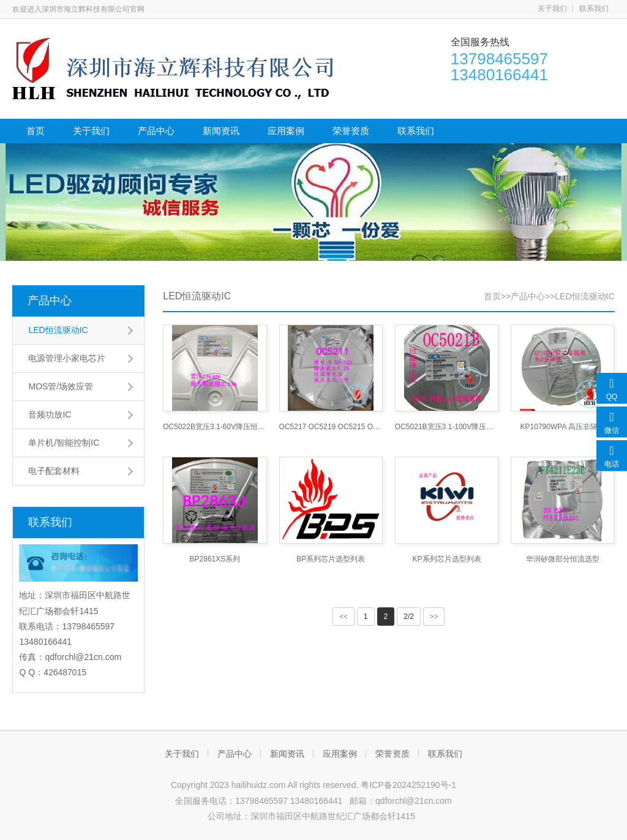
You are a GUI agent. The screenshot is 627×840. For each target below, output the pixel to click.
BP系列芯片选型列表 (331, 559)
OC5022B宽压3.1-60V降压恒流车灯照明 (215, 427)
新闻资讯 (221, 131)
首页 (36, 131)
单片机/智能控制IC (64, 443)
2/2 (409, 617)
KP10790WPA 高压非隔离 (563, 427)
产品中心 (156, 131)
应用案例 (286, 131)
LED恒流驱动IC (58, 330)
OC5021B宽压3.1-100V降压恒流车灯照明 (447, 427)
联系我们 (594, 9)
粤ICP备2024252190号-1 (408, 785)
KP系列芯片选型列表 (447, 559)
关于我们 (552, 9)
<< (344, 617)
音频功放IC (50, 414)
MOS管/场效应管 (61, 386)
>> (434, 617)
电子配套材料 (54, 471)
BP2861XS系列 (215, 559)
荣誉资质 (351, 131)
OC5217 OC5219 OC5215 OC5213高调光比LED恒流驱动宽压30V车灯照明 (331, 427)
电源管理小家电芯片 (67, 358)
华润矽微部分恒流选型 (563, 559)
